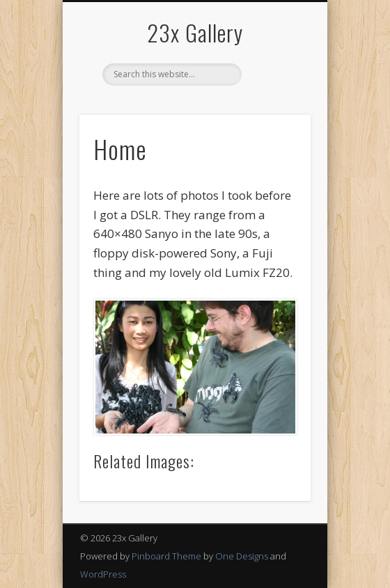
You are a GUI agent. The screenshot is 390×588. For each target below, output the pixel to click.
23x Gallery (195, 32)
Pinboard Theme (166, 556)
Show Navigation (276, 125)
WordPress (103, 574)
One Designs (242, 556)
